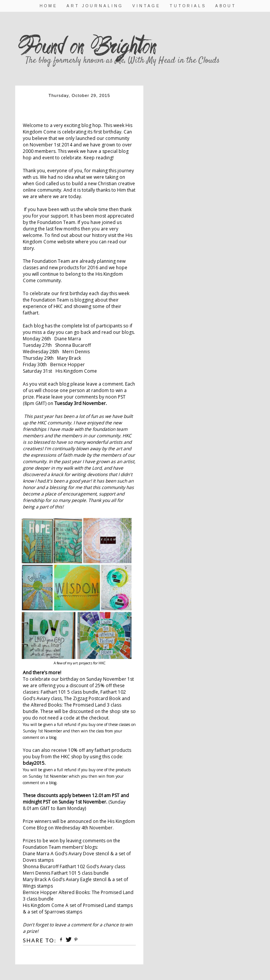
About (226, 6)
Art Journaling (95, 6)
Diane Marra (68, 339)
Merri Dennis (76, 352)
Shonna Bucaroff (73, 345)
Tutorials (188, 6)
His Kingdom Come (76, 371)
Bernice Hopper (67, 365)
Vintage (146, 6)
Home (48, 6)
